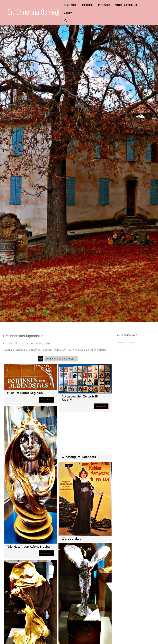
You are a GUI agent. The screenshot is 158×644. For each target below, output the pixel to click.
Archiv (68, 13)
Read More (46, 400)
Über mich (87, 5)
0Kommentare (44, 343)
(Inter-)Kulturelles (126, 5)
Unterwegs (104, 5)
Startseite (70, 5)
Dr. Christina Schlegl (33, 13)
